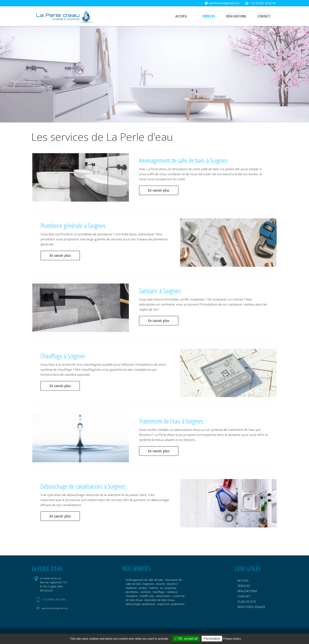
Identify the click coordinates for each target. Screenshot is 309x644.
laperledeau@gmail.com (224, 3)
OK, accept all (186, 639)
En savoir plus (176, 185)
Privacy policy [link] (232, 639)
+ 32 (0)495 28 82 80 (262, 3)
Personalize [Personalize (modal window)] (212, 639)
